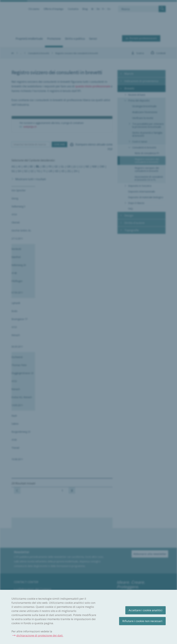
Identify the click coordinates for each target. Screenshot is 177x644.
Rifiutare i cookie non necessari (142, 621)
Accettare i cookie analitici (146, 610)
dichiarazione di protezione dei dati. (40, 635)
